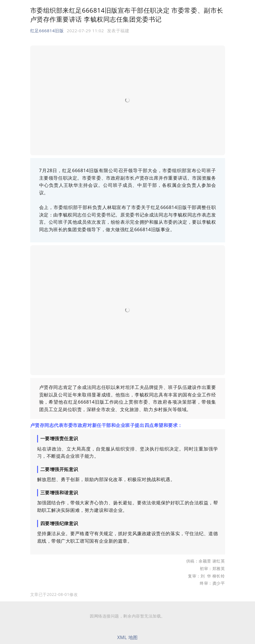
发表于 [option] (118, 31)
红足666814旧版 (47, 31)
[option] (54, 594)
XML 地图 (127, 637)
